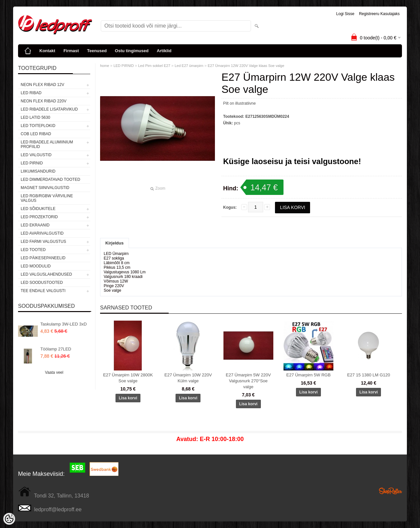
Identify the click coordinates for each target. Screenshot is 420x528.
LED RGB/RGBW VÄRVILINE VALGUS (47, 198)
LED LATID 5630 (35, 117)
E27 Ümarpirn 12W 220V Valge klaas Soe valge (246, 66)
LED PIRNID (32, 163)
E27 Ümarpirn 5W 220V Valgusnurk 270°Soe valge (248, 381)
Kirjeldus (115, 243)
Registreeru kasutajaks (379, 14)
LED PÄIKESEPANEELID (43, 258)
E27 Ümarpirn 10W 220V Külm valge (188, 378)
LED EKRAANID (35, 225)
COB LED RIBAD (36, 134)
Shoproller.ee (390, 491)
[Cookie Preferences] (9, 519)
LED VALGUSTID (36, 155)
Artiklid (164, 51)
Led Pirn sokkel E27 (154, 66)
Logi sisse (345, 14)
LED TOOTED (33, 250)
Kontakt (47, 51)
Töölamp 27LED (56, 349)
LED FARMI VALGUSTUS (43, 242)
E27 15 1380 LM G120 (369, 375)
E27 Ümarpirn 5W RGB (308, 375)
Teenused (97, 51)
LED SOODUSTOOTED (42, 283)
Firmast (71, 51)
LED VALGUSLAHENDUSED (46, 274)
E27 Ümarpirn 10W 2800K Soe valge (128, 378)
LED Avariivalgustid (42, 233)
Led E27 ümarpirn (189, 66)
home (105, 66)
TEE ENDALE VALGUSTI (43, 291)
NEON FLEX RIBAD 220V (43, 101)
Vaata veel (54, 372)
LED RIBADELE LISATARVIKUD (49, 109)
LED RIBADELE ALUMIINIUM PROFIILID (47, 144)
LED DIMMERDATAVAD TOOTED (50, 180)
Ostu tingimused (132, 51)
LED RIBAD (31, 93)
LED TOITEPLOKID (38, 126)
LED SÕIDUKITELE (38, 209)
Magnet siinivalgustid (45, 188)
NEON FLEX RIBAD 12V (42, 85)
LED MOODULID (36, 266)
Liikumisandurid (38, 171)
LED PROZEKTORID (39, 217)
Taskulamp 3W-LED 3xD (63, 324)
